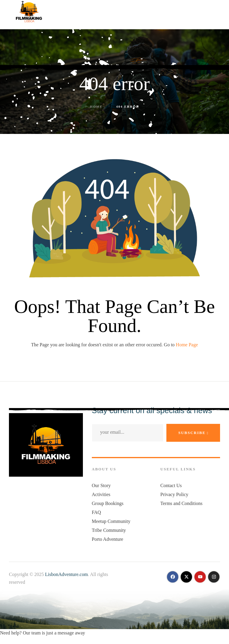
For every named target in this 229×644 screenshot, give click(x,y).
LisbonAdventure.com (66, 574)
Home (96, 106)
